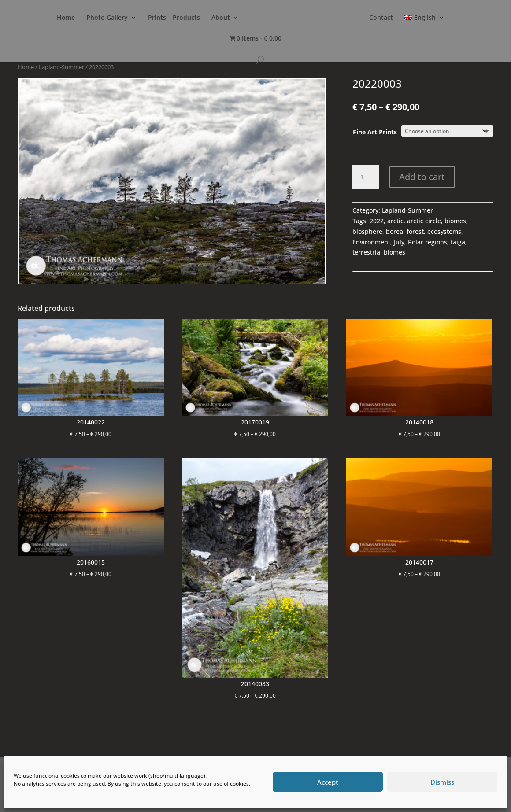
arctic (395, 221)
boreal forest (405, 231)
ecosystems (444, 231)
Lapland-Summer (61, 67)
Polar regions (428, 242)
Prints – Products (174, 18)
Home (66, 18)
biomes (455, 221)
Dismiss (442, 782)
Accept (328, 782)
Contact (381, 18)
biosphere (367, 231)
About (221, 18)
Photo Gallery (107, 18)
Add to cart (422, 177)
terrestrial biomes (379, 252)
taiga (458, 242)
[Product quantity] (366, 177)
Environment (371, 242)
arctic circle (424, 221)
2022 (377, 221)
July (399, 242)
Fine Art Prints (375, 132)
